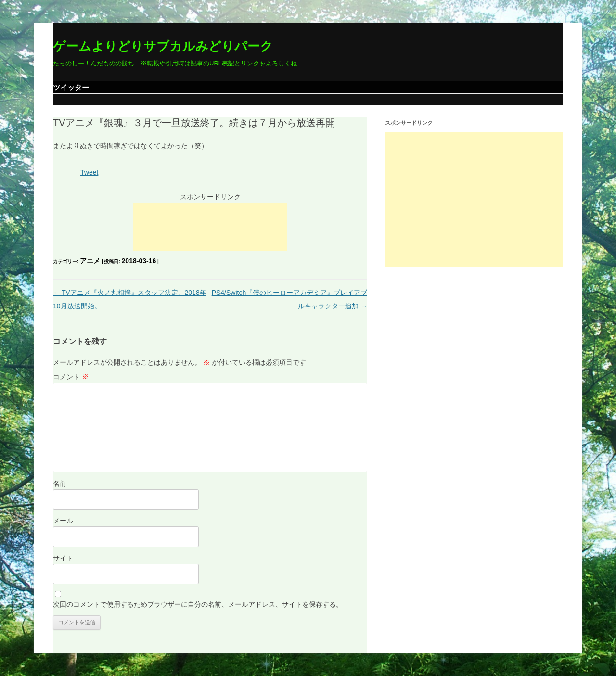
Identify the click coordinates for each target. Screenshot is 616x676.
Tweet (89, 172)
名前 (60, 484)
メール (63, 521)
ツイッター (71, 87)
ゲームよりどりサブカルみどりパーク (163, 46)
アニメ (90, 261)
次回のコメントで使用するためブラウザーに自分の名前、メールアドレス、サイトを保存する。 (198, 604)
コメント (71, 377)
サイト (63, 558)
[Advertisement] (210, 227)
